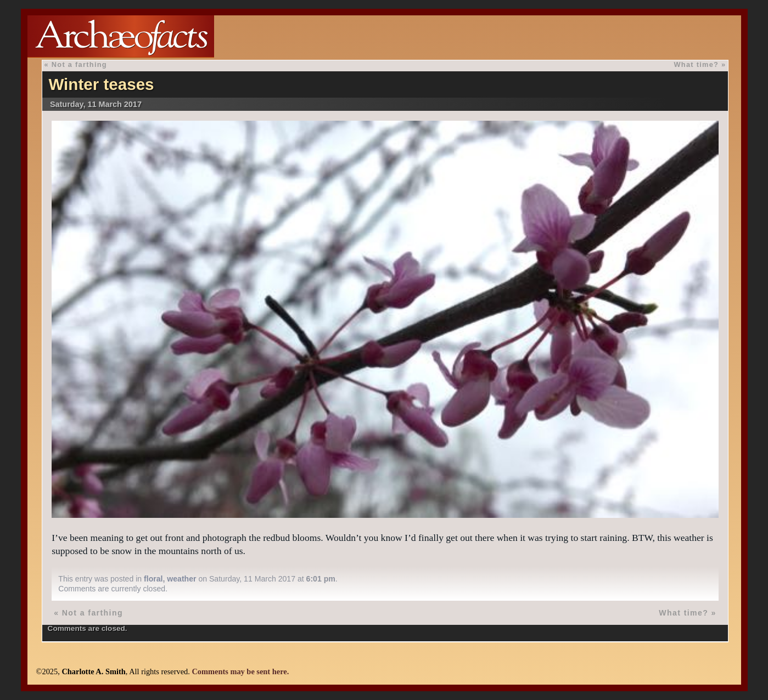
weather (181, 579)
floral (153, 579)
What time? (696, 64)
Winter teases (101, 84)
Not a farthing (79, 64)
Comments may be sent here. (240, 671)
